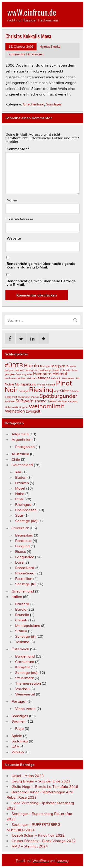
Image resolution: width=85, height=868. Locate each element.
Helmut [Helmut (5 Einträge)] (60, 374)
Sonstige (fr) (25, 584)
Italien (17, 597)
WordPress (41, 861)
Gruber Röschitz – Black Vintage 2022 (44, 841)
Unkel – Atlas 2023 (28, 776)
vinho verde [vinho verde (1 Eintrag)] (11, 407)
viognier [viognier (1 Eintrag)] (23, 407)
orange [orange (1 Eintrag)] (41, 385)
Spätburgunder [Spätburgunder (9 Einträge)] (58, 396)
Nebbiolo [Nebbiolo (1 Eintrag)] (56, 378)
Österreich (20, 649)
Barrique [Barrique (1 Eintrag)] (45, 366)
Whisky (18, 752)
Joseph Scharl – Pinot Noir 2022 (38, 835)
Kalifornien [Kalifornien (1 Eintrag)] (11, 378)
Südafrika (20, 741)
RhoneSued (25, 573)
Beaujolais (24, 535)
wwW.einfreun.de (32, 12)
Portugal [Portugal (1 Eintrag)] (23, 391)
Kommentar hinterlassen (26, 54)
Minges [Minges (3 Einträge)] (44, 378)
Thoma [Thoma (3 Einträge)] (40, 401)
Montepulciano (28, 625)
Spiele (17, 736)
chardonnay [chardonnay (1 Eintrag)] (44, 370)
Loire (19, 562)
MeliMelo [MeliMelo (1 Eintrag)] (32, 378)
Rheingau (23, 504)
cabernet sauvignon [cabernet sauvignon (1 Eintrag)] (26, 370)
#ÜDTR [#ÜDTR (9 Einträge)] (14, 365)
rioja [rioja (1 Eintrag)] (57, 391)
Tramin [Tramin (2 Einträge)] (52, 401)
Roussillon (24, 579)
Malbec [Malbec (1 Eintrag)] (22, 378)
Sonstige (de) (26, 521)
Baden (21, 477)
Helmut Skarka (50, 46)
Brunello (22, 615)
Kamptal (22, 667)
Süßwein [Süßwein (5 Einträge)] (24, 401)
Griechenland (34, 104)
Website (14, 238)
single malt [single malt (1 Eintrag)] (11, 397)
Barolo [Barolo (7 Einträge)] (32, 365)
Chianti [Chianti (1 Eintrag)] (55, 370)
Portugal (19, 701)
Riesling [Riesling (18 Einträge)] (41, 390)
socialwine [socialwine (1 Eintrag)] (24, 397)
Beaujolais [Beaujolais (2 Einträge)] (58, 366)
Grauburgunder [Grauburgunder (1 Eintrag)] (24, 374)
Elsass (21, 551)
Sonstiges (54, 104)
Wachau (22, 689)
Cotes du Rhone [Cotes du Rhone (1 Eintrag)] (69, 370)
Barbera (22, 604)
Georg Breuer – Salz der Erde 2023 (41, 781)
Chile (16, 459)
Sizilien (21, 631)
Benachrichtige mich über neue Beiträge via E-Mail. (41, 283)
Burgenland (25, 656)
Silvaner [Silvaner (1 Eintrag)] (75, 391)
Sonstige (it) (25, 636)
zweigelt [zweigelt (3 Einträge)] (33, 411)
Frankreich (20, 528)
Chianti (21, 620)
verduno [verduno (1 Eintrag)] (73, 401)
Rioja (19, 728)
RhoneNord (25, 568)
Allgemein (20, 434)
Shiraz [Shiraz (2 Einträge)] (65, 391)
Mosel (20, 488)
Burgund (22, 546)
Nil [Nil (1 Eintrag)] (78, 378)
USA (15, 747)
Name (12, 200)
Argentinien (21, 439)
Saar (19, 515)
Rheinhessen (26, 510)
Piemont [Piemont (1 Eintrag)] (50, 385)
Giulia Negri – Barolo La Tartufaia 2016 (45, 786)
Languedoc (25, 557)
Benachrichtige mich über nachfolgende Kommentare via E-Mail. (41, 265)
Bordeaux (23, 541)
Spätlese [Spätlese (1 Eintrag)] (10, 401)
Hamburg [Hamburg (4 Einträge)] (42, 374)
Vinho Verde (25, 709)
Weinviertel (25, 694)
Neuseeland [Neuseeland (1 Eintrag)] (69, 378)
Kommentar (18, 149)
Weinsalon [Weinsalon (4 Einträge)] (15, 411)
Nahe (20, 494)
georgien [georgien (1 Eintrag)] (10, 374)
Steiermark (24, 678)
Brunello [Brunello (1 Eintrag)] (71, 366)
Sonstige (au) (26, 672)
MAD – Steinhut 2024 (30, 846)
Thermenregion (28, 683)
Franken (22, 483)
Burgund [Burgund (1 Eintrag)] (9, 370)
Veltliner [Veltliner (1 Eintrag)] (63, 401)
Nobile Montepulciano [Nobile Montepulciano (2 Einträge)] (21, 384)
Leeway (62, 861)
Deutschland (22, 465)
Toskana (22, 642)
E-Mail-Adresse (20, 219)
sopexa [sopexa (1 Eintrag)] (35, 397)
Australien (20, 454)
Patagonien (25, 447)
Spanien (18, 721)
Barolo (21, 609)
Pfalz (19, 499)
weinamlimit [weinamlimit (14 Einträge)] (47, 406)
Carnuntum (25, 662)
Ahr (18, 472)
